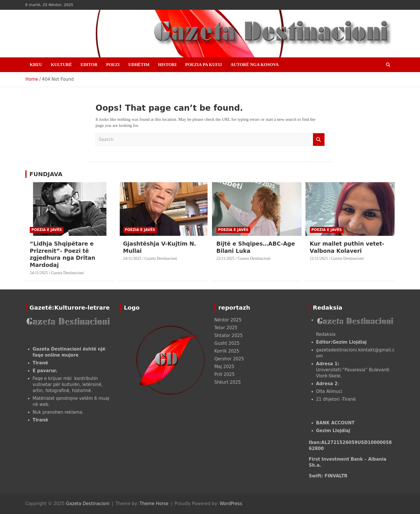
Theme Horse (154, 504)
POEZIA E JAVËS (47, 230)
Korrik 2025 (227, 351)
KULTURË (61, 65)
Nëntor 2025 (228, 320)
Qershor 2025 (229, 359)
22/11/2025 (225, 258)
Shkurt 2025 (228, 382)
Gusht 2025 (227, 343)
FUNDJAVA (46, 174)
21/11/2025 (319, 258)
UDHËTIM (139, 65)
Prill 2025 (224, 374)
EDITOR (89, 65)
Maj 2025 (224, 367)
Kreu (36, 65)
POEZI (113, 65)
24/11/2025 (39, 273)
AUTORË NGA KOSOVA (255, 65)
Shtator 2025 (228, 336)
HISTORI (167, 65)
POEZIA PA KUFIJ (204, 65)
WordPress (231, 504)
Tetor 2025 (226, 328)
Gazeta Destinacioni (67, 273)
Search (319, 140)
